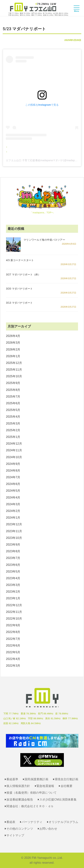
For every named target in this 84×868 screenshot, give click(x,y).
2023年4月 (13, 578)
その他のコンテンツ (20, 829)
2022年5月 (13, 652)
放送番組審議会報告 (20, 800)
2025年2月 (13, 430)
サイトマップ (15, 835)
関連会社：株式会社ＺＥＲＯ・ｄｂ (30, 806)
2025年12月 (14, 363)
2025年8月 (13, 390)
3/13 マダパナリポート (19, 303)
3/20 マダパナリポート (19, 289)
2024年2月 (13, 511)
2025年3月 (13, 424)
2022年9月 (13, 625)
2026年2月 (13, 349)
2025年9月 (13, 383)
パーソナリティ (32, 822)
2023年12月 (14, 524)
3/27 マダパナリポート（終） (23, 274)
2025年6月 (13, 403)
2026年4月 (13, 336)
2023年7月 (13, 558)
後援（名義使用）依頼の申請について (31, 793)
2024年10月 (14, 457)
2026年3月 (13, 343)
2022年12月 (14, 605)
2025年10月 (14, 376)
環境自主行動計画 (66, 779)
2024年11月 (14, 450)
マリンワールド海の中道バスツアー (44, 240)
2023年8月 (13, 551)
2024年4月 (13, 498)
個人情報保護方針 (18, 786)
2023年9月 (13, 545)
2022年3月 (13, 666)
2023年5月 (13, 572)
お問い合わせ (48, 829)
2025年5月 (13, 410)
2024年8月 (13, 471)
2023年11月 (14, 531)
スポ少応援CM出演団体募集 (58, 800)
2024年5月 (13, 491)
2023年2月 (13, 592)
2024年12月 (14, 444)
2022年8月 (13, 632)
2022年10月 (14, 619)
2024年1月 (13, 518)
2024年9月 (13, 464)
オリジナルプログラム (63, 822)
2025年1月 (13, 437)
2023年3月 (13, 585)
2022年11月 (14, 612)
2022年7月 (13, 639)
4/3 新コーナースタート (20, 260)
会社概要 (66, 786)
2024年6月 (13, 484)
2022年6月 (13, 646)
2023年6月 (13, 565)
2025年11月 (14, 370)
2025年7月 (13, 397)
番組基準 (12, 779)
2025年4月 (13, 417)
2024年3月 (13, 504)
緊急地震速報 (45, 786)
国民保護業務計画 (36, 779)
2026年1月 (13, 356)
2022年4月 (13, 659)
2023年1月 (13, 598)
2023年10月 (14, 538)
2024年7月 (13, 477)
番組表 (11, 822)
